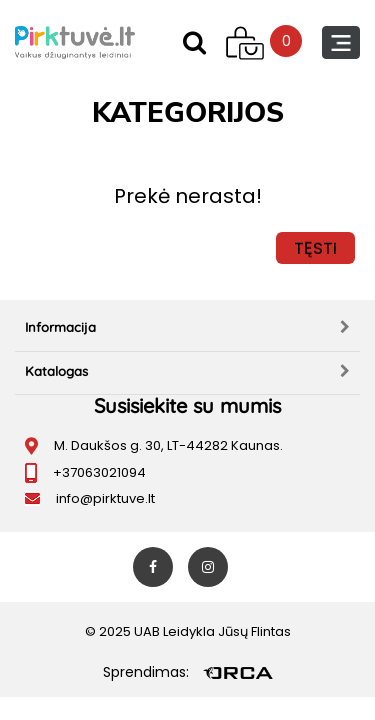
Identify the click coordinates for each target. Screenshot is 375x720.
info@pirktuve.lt (105, 498)
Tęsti (315, 248)
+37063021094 (99, 472)
